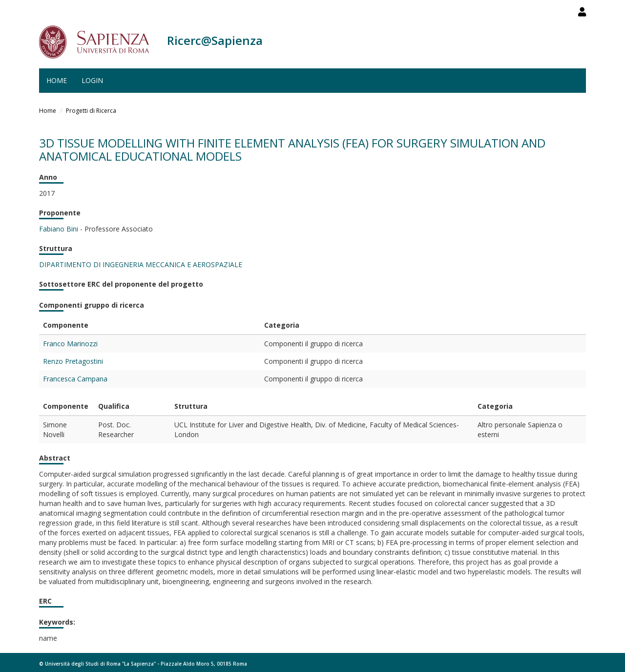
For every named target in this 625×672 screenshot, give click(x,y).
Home (57, 80)
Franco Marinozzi (70, 344)
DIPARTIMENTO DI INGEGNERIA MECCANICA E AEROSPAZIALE (141, 264)
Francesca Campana (75, 379)
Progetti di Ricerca (91, 111)
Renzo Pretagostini (73, 361)
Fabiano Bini (59, 229)
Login (92, 80)
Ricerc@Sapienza (215, 40)
